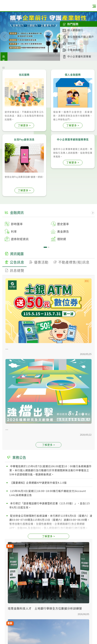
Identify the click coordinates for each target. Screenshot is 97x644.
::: (4, 67)
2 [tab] (49, 247)
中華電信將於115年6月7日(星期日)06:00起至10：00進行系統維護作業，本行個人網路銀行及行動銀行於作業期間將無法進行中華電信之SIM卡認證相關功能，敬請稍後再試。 (50, 503)
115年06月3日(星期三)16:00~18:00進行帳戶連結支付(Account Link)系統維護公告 (48, 526)
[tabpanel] (48, 231)
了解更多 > (24, 125)
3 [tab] (50, 289)
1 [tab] (45, 247)
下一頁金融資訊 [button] (93, 213)
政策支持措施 (29, 56)
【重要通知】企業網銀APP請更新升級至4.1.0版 (38, 515)
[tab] (14, 295)
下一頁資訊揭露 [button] (93, 254)
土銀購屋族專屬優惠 (53, 56)
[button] (5, 36)
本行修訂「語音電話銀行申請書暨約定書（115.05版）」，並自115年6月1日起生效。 (50, 538)
